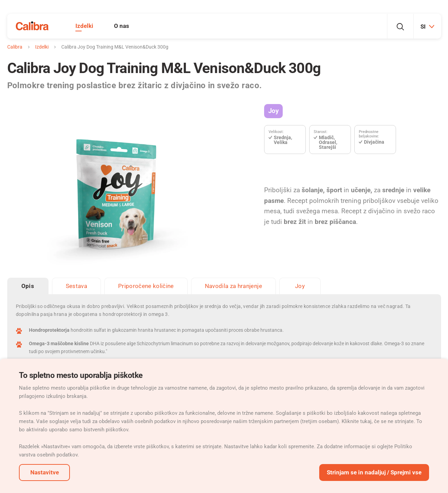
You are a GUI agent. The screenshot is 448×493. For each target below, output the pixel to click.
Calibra (15, 47)
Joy (273, 111)
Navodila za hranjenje (233, 286)
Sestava (76, 286)
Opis (28, 286)
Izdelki (84, 26)
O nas (122, 26)
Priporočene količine (146, 286)
